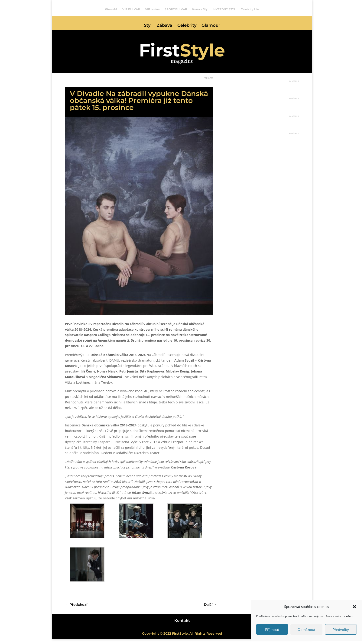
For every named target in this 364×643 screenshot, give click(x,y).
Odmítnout (306, 630)
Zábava (164, 26)
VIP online (152, 9)
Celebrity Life (250, 9)
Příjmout (272, 630)
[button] (354, 607)
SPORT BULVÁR (176, 9)
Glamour (211, 26)
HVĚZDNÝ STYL (224, 9)
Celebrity (187, 26)
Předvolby (341, 630)
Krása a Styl (200, 9)
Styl (148, 26)
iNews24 (111, 9)
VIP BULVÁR (131, 9)
